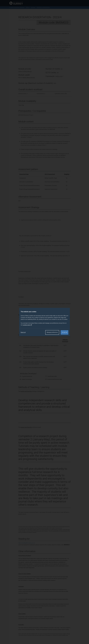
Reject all (23, 332)
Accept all (64, 332)
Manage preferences (52, 332)
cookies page (27, 325)
